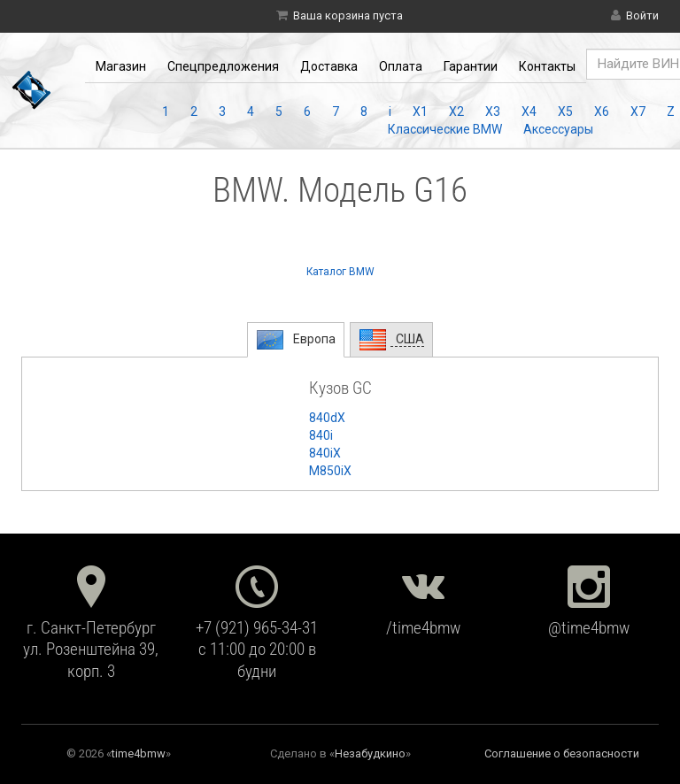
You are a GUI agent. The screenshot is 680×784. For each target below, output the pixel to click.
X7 (638, 111)
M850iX (330, 471)
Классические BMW (445, 129)
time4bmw (139, 753)
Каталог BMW (340, 272)
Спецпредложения (223, 66)
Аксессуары (558, 129)
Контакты (547, 66)
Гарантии (471, 66)
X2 (456, 111)
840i (321, 435)
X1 (420, 111)
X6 (602, 111)
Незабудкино (370, 753)
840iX (325, 453)
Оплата (401, 66)
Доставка (329, 66)
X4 (529, 111)
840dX (327, 418)
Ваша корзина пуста (348, 15)
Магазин (121, 66)
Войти (642, 15)
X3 (493, 111)
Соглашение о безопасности (562, 753)
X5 (565, 111)
